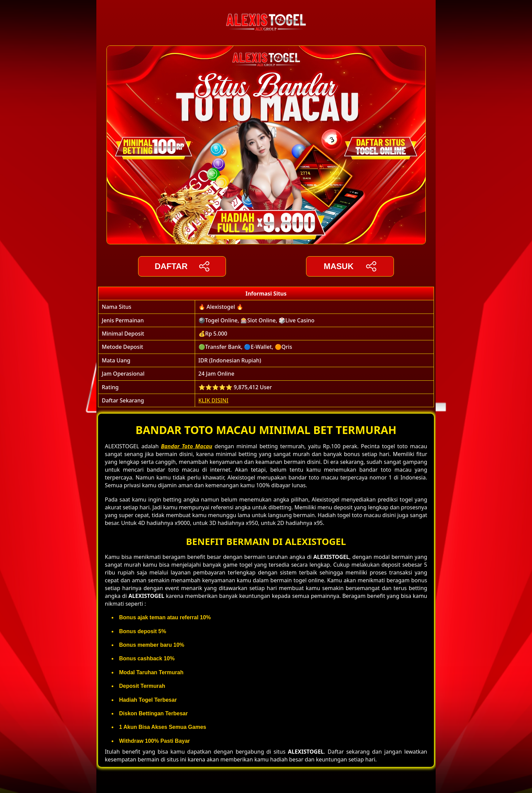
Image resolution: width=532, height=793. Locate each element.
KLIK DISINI (214, 400)
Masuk (350, 266)
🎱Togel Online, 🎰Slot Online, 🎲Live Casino (256, 320)
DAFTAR (182, 266)
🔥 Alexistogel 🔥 (221, 307)
